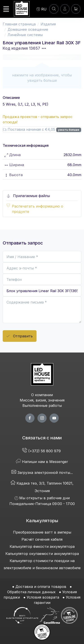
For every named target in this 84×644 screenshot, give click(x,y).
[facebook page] (30, 418)
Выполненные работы (42, 406)
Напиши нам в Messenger (42, 462)
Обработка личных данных (31, 592)
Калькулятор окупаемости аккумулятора (42, 554)
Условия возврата (43, 597)
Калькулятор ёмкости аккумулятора (42, 546)
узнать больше (69, 130)
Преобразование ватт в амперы (42, 532)
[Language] (42, 9)
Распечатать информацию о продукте (38, 209)
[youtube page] (54, 418)
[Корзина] (76, 9)
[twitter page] (42, 418)
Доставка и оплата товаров (41, 587)
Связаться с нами (42, 438)
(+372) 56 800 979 (42, 451)
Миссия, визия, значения (42, 400)
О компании (42, 395)
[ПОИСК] (54, 9)
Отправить (20, 336)
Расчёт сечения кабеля (42, 539)
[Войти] (65, 9)
